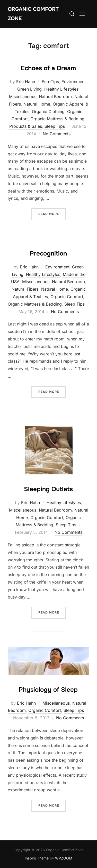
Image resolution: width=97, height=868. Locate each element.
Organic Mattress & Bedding (57, 119)
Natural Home (37, 104)
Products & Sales (26, 126)
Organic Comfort (67, 297)
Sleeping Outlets (48, 489)
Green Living (29, 89)
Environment (74, 82)
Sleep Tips (55, 126)
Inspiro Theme (37, 858)
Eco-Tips (50, 82)
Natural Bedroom (55, 97)
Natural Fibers (25, 289)
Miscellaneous (23, 97)
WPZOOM (64, 858)
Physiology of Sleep (48, 690)
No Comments (57, 134)
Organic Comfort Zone (33, 14)
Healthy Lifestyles (61, 89)
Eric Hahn (26, 82)
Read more (52, 214)
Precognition (48, 253)
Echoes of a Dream (48, 68)
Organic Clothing (48, 112)
